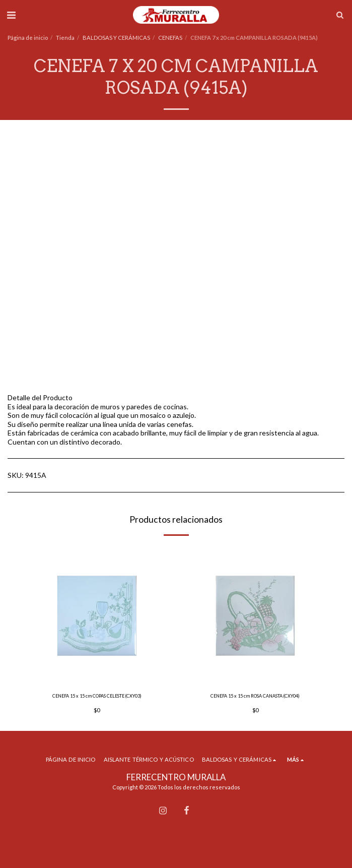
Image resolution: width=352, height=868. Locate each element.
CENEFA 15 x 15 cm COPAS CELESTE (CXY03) (97, 696)
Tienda (65, 38)
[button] (11, 15)
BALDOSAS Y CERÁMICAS (116, 38)
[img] (97, 615)
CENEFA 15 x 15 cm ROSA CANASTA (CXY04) (255, 696)
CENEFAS (170, 38)
